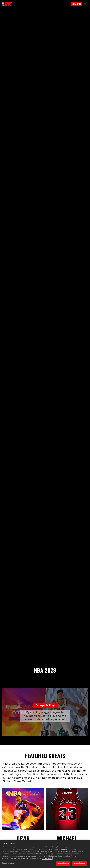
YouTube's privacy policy (40, 716)
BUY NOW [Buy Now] (77, 4)
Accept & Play (45, 705)
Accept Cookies (63, 863)
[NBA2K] (7, 4)
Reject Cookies (79, 863)
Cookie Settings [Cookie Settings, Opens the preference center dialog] (8, 863)
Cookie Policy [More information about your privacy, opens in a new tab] (47, 858)
